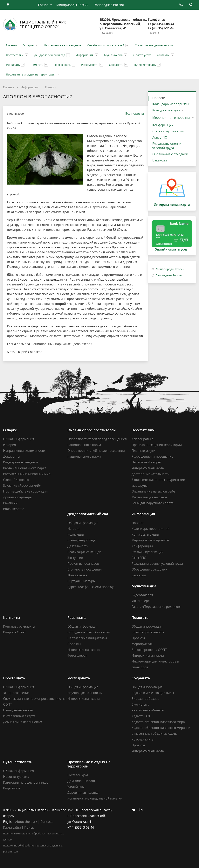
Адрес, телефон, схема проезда (91, 587)
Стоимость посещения (85, 569)
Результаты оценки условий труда (167, 146)
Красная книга (143, 739)
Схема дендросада (81, 540)
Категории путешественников (26, 782)
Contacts (47, 822)
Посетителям (15, 55)
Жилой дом (76, 787)
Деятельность (78, 546)
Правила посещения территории (157, 445)
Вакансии (160, 160)
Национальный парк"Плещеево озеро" (35, 24)
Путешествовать (145, 65)
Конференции (163, 125)
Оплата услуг (142, 55)
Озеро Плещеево (16, 480)
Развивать (13, 65)
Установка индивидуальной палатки (95, 798)
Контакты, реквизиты (19, 626)
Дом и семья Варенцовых (22, 722)
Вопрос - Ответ (14, 632)
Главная (11, 45)
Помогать (37, 65)
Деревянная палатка (83, 793)
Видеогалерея (142, 595)
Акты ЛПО (160, 137)
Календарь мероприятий (171, 104)
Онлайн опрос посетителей (106, 45)
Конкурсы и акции (166, 110)
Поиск (29, 827)
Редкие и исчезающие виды (153, 693)
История (10, 445)
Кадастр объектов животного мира (158, 722)
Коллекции (76, 534)
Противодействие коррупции (25, 491)
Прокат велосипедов (83, 564)
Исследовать (90, 65)
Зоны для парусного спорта (153, 503)
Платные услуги (143, 451)
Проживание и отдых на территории (31, 74)
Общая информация (19, 439)
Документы (12, 456)
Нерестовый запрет (146, 462)
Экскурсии (75, 558)
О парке (28, 45)
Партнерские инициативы (87, 638)
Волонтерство (14, 509)
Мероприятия (142, 644)
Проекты (74, 644)
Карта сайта (12, 827)
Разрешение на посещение (63, 45)
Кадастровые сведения (21, 462)
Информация (85, 55)
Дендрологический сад (50, 55)
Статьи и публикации (168, 131)
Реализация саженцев (84, 552)
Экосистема (140, 704)
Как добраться (142, 439)
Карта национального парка (25, 468)
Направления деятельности (24, 451)
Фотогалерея (77, 575)
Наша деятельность (18, 710)
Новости (51, 87)
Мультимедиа (113, 55)
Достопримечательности (151, 474)
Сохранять (116, 65)
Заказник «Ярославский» (22, 486)
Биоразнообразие (145, 699)
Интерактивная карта (148, 468)
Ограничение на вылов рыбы (154, 491)
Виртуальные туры (81, 581)
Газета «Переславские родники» (156, 607)
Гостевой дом (78, 775)
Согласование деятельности (154, 45)
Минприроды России (72, 5)
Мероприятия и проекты (171, 118)
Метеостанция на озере (150, 497)
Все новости (133, 114)
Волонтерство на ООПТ (149, 650)
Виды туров (12, 788)
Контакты (163, 55)
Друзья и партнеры (18, 497)
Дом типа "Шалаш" (82, 781)
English (43, 5)
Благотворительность (148, 632)
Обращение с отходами (170, 154)
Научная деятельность (85, 693)
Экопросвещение (16, 693)
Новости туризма (16, 777)
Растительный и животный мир (27, 474)
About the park (26, 822)
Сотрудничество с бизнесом (89, 632)
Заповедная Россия (109, 5)
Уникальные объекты (148, 710)
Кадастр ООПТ (142, 716)
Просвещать (62, 65)
